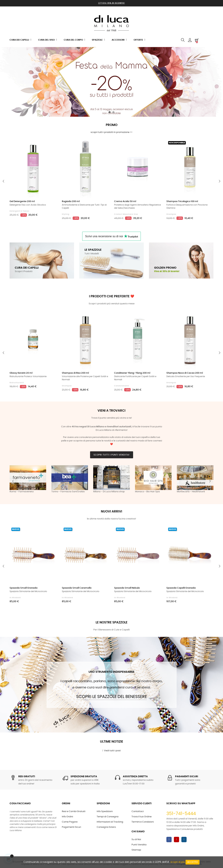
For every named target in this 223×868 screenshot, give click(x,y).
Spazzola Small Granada (24, 588)
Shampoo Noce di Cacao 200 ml (185, 373)
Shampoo (171, 214)
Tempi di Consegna (108, 817)
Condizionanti (122, 386)
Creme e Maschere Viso (126, 214)
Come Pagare (70, 822)
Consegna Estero (106, 827)
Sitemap (136, 850)
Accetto (193, 862)
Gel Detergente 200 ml (22, 201)
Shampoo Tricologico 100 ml (182, 201)
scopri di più (178, 862)
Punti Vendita (139, 845)
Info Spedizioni (105, 811)
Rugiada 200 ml (71, 201)
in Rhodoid (15, 598)
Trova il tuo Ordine (142, 817)
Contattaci (138, 811)
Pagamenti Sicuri (71, 827)
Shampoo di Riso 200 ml (75, 373)
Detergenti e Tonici (19, 211)
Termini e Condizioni (143, 822)
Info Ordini (67, 817)
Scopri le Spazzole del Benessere (111, 697)
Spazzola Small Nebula (127, 588)
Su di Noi (136, 840)
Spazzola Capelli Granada (181, 588)
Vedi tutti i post (112, 751)
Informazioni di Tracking (110, 822)
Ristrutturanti (17, 383)
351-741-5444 (181, 814)
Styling (66, 214)
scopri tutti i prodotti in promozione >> (111, 132)
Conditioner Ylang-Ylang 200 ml (132, 373)
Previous (13, 481)
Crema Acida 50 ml (125, 201)
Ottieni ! (112, 3)
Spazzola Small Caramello (77, 588)
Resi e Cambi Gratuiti (74, 811)
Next (210, 481)
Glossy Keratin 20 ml (21, 373)
